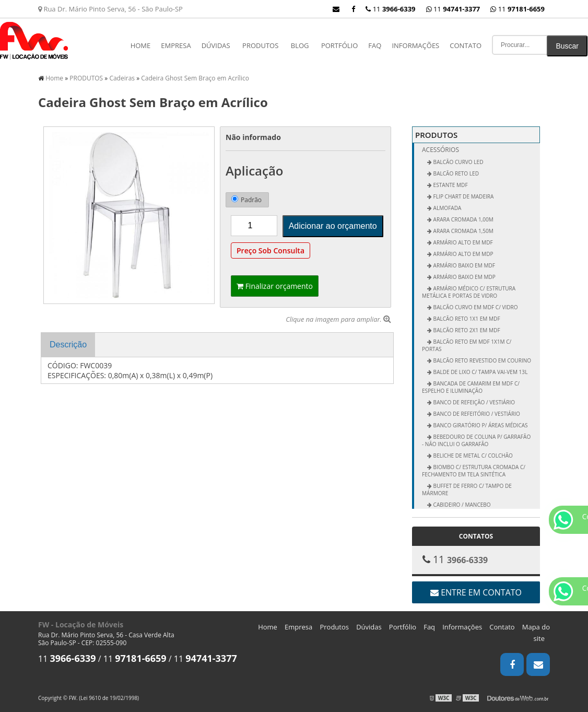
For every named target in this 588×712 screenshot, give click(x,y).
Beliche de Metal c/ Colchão (472, 456)
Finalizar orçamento (275, 286)
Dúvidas (216, 45)
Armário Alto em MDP (463, 254)
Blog (300, 45)
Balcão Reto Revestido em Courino (481, 360)
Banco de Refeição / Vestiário (473, 402)
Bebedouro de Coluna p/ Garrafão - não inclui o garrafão (476, 440)
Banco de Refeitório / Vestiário (476, 414)
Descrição (68, 345)
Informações (415, 45)
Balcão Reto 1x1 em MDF (466, 319)
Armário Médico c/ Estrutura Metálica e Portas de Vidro (469, 292)
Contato (466, 45)
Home (141, 45)
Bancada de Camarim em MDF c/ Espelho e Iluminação (471, 387)
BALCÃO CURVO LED (458, 162)
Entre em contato (476, 592)
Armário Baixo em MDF (463, 265)
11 (518, 9)
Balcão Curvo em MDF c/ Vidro (475, 307)
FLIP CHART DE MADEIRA (463, 196)
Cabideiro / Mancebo (461, 505)
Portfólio (339, 45)
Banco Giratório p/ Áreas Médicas (480, 425)
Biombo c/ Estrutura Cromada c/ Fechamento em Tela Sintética (474, 471)
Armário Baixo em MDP (464, 277)
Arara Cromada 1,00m (463, 219)
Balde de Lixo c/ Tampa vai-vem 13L (480, 372)
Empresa (176, 45)
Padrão (246, 200)
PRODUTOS (260, 45)
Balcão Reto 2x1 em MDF (466, 330)
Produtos (334, 627)
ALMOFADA (446, 208)
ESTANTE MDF (450, 185)
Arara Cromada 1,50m (463, 231)
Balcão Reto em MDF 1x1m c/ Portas (467, 345)
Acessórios (440, 150)
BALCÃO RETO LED (455, 173)
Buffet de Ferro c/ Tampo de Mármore (467, 489)
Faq (375, 45)
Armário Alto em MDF (462, 242)
